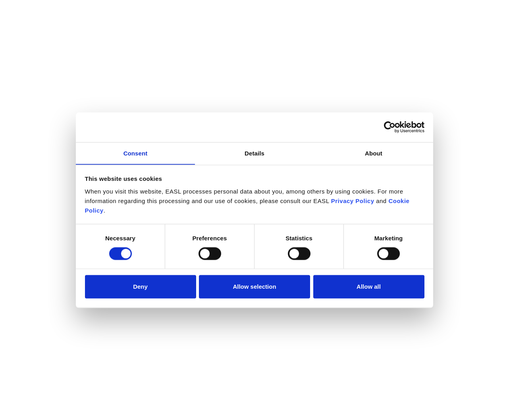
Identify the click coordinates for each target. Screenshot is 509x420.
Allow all (369, 287)
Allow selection (254, 287)
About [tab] (374, 153)
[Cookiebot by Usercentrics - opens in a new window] (390, 127)
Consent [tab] (136, 153)
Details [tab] (254, 153)
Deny (140, 287)
